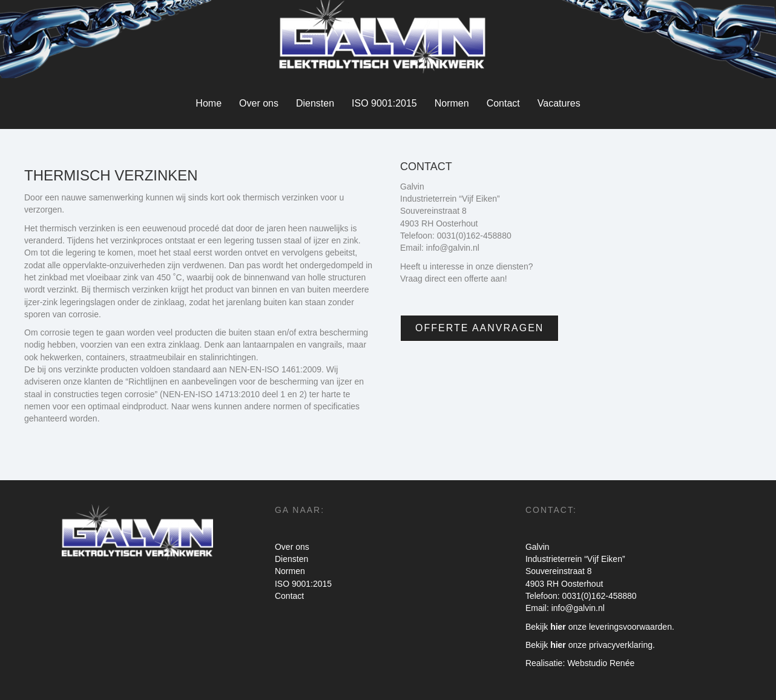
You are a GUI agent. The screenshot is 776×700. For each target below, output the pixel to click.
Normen (452, 103)
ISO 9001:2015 (384, 103)
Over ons (259, 103)
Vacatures (559, 103)
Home (209, 103)
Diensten (315, 103)
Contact (503, 103)
